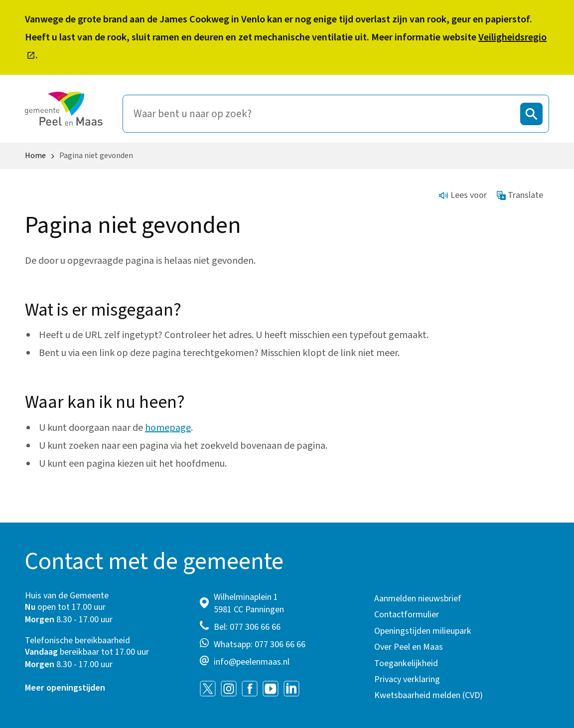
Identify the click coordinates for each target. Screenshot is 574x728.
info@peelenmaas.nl (252, 662)
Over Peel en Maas (409, 647)
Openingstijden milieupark (423, 631)
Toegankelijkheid (406, 663)
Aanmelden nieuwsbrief (418, 599)
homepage (168, 428)
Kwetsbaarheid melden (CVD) (429, 695)
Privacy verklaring (407, 679)
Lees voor (463, 195)
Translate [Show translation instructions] (520, 195)
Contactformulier (407, 615)
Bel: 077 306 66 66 (247, 627)
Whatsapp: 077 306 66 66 (260, 644)
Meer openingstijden (65, 688)
